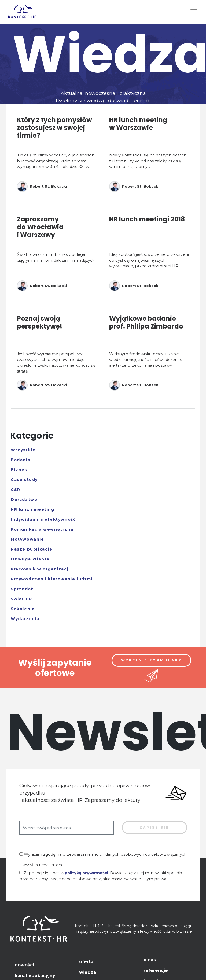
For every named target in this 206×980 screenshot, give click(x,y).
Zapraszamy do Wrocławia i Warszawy (40, 227)
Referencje (156, 970)
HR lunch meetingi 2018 (147, 219)
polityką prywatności (86, 873)
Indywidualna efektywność (43, 519)
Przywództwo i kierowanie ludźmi (52, 579)
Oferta (86, 962)
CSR (16, 490)
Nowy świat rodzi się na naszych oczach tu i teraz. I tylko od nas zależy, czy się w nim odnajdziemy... (148, 161)
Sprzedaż (22, 589)
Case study (24, 480)
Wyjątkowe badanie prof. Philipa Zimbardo (146, 322)
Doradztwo (24, 500)
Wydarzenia (25, 619)
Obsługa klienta (30, 559)
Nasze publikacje (32, 549)
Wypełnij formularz (151, 660)
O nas (150, 960)
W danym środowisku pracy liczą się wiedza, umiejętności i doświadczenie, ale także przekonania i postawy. (145, 360)
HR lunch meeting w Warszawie (138, 124)
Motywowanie (27, 539)
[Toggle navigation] (194, 12)
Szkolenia (23, 609)
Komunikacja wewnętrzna (42, 529)
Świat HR (21, 599)
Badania (21, 460)
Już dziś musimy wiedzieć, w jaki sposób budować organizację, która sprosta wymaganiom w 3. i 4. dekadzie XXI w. (56, 161)
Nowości (24, 965)
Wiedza (88, 972)
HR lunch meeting (33, 509)
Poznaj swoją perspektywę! (40, 322)
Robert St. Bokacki (42, 187)
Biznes (19, 470)
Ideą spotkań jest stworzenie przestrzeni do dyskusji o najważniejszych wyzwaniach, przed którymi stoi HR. (149, 260)
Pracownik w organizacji (40, 569)
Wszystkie (23, 450)
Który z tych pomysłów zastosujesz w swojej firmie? (54, 128)
